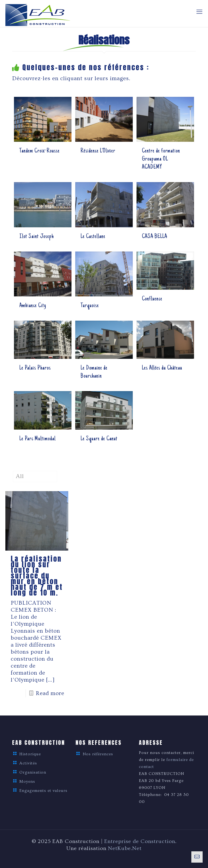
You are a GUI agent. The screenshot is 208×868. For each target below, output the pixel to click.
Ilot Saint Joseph (37, 237)
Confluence (152, 299)
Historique (30, 754)
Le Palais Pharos (35, 368)
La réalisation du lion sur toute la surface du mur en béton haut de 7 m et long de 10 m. (37, 576)
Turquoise (90, 306)
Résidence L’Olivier (98, 151)
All (20, 476)
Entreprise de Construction (140, 841)
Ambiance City (33, 306)
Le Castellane (93, 237)
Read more (50, 693)
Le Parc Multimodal (37, 439)
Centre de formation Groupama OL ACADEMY (161, 159)
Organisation (33, 772)
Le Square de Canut (99, 439)
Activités (28, 763)
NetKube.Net (125, 848)
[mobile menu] (199, 12)
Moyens (27, 782)
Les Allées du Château (162, 368)
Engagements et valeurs (43, 791)
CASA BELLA (155, 237)
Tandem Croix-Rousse (40, 151)
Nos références (98, 754)
